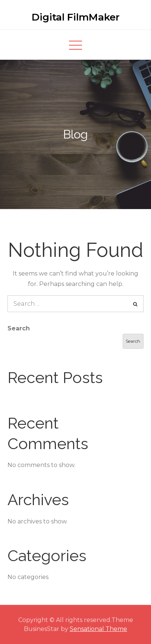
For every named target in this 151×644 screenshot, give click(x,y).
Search (19, 328)
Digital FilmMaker (76, 17)
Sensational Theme (98, 629)
